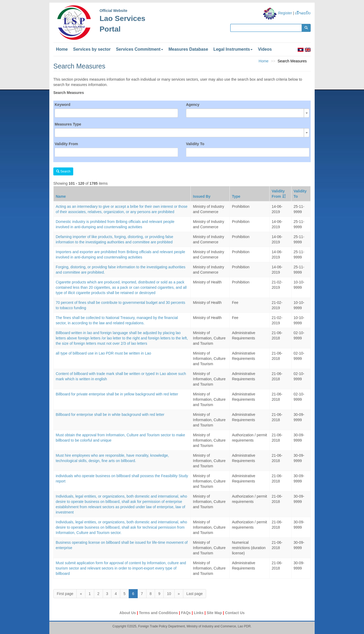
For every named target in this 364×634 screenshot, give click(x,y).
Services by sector (92, 49)
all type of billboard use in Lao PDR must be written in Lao (103, 353)
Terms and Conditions (159, 613)
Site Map (215, 613)
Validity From (66, 144)
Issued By (202, 196)
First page (65, 594)
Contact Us (235, 613)
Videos (265, 49)
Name (61, 196)
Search (63, 171)
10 (169, 594)
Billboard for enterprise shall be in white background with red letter (110, 415)
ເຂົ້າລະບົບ (303, 13)
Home (62, 49)
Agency (193, 105)
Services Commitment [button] (140, 49)
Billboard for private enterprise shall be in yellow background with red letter (117, 394)
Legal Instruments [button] (233, 49)
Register (285, 13)
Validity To (195, 144)
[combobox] (248, 113)
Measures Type (68, 124)
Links (199, 613)
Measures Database (188, 49)
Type (236, 196)
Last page (195, 594)
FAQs (186, 613)
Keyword (62, 105)
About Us (128, 613)
